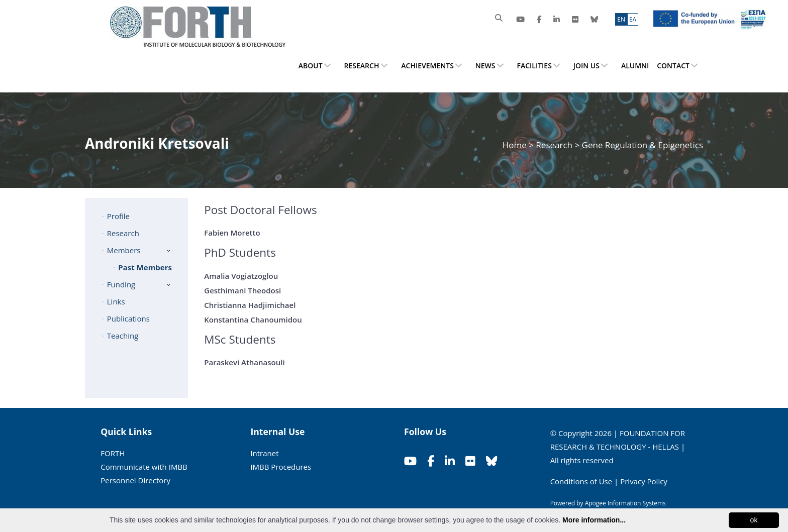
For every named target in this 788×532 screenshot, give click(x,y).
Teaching (123, 336)
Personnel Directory (135, 480)
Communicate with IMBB (144, 467)
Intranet (264, 453)
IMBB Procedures (281, 467)
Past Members (145, 267)
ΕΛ (633, 19)
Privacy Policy (644, 481)
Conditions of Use (581, 481)
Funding (121, 284)
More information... (594, 520)
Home (516, 145)
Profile (118, 216)
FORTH (113, 453)
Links (116, 301)
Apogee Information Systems (625, 503)
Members (124, 250)
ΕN (621, 19)
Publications (128, 318)
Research (554, 145)
